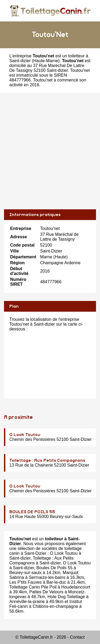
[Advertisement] (50, 151)
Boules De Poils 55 (54, 568)
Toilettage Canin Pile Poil (33, 587)
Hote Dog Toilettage (66, 597)
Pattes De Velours (46, 592)
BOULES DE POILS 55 (32, 512)
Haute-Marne (46, 61)
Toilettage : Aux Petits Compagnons (47, 460)
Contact (77, 637)
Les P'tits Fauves (25, 582)
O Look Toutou (25, 435)
